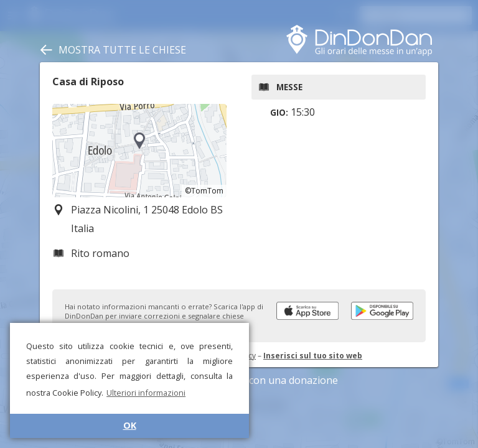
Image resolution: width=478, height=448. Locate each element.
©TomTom (204, 191)
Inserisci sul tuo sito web (313, 356)
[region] (139, 151)
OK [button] (130, 425)
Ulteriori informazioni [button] (146, 393)
